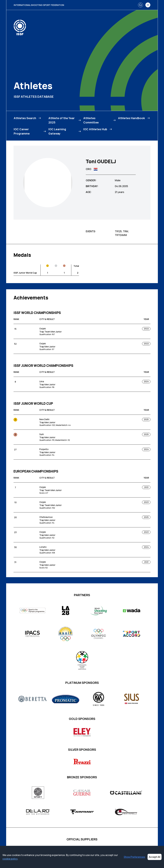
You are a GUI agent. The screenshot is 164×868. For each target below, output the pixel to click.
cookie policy (10, 859)
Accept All (155, 857)
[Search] (140, 5)
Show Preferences (134, 857)
